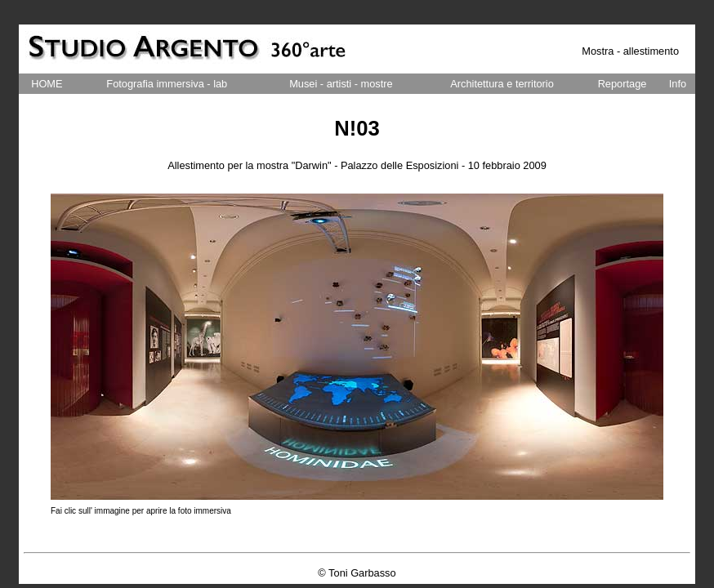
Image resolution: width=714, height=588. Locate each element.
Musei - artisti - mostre (341, 84)
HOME (47, 84)
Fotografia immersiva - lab (167, 84)
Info (678, 84)
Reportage (623, 84)
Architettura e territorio (502, 84)
